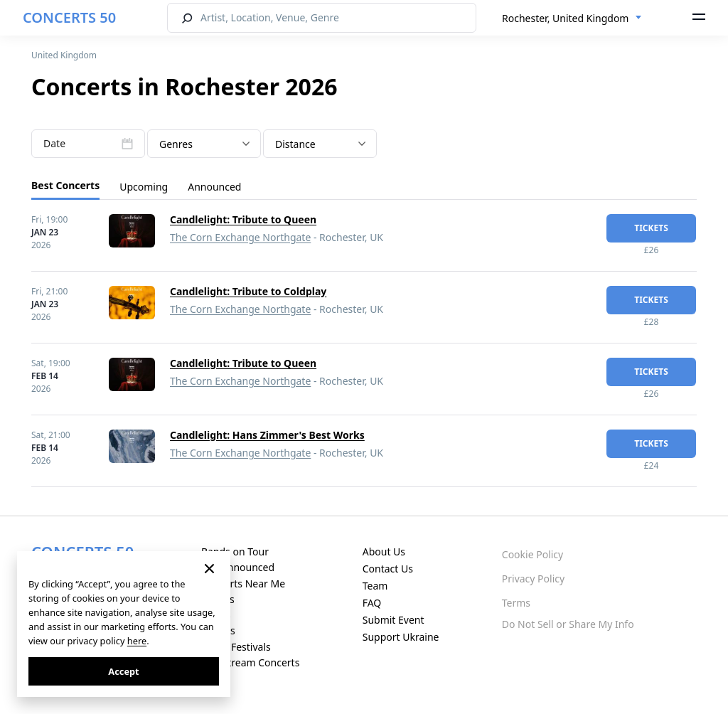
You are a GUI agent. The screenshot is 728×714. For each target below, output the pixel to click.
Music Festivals (236, 647)
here (137, 641)
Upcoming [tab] (144, 187)
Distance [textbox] (295, 144)
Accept (123, 671)
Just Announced (238, 567)
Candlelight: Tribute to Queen (243, 219)
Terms (516, 603)
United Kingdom (64, 55)
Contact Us (388, 569)
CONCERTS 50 (69, 17)
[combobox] (572, 18)
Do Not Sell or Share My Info (568, 624)
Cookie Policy (532, 554)
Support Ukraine (401, 637)
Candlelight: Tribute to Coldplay (248, 291)
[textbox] (204, 144)
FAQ (372, 603)
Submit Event (394, 620)
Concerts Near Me (243, 584)
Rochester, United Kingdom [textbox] (565, 18)
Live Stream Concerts (250, 662)
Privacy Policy (533, 579)
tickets (651, 228)
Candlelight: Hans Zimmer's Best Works (267, 435)
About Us (384, 552)
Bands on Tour (235, 552)
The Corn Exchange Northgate (240, 237)
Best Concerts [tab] (65, 185)
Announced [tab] (214, 187)
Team (375, 586)
